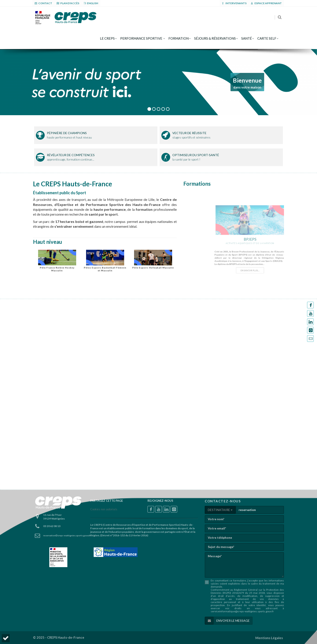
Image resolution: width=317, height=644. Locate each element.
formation (179, 38)
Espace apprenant (266, 3)
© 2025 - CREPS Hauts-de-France (59, 637)
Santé (247, 38)
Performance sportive (142, 38)
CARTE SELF (267, 38)
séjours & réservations (215, 38)
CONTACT (43, 3)
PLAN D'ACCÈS (68, 3)
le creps (107, 38)
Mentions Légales (269, 638)
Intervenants (234, 3)
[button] (6, 638)
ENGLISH (91, 3)
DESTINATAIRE (220, 510)
